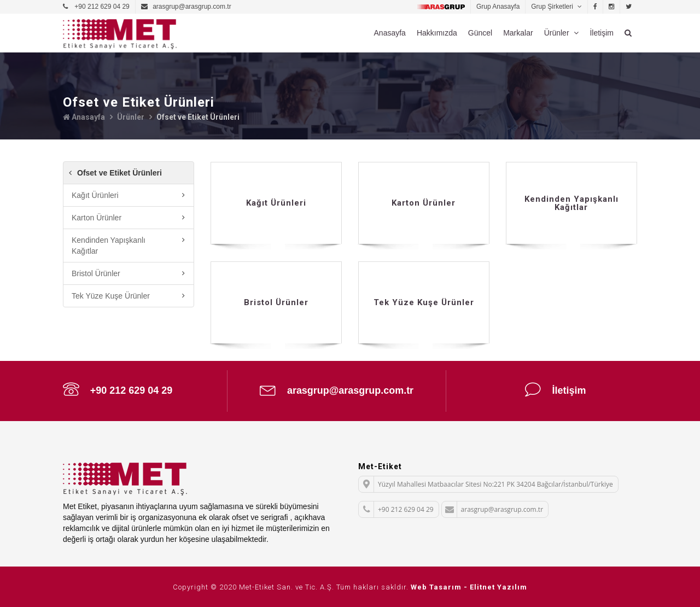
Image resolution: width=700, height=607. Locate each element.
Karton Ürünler (97, 217)
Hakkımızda (437, 33)
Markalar (518, 33)
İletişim (602, 33)
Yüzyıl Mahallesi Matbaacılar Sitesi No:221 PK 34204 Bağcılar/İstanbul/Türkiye (486, 484)
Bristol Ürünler (96, 273)
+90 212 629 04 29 (118, 389)
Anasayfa (390, 33)
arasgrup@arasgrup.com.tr (337, 389)
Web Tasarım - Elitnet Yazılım (469, 586)
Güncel (480, 33)
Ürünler (558, 33)
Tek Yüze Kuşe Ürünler (111, 295)
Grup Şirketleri (553, 7)
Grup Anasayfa (498, 7)
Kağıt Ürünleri (95, 195)
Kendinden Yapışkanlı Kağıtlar (109, 245)
